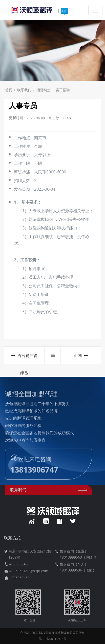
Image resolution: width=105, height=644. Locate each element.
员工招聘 (63, 90)
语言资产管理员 (24, 358)
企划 (81, 355)
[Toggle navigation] (95, 10)
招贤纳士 (44, 90)
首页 (9, 90)
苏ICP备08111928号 (52, 639)
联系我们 (24, 90)
